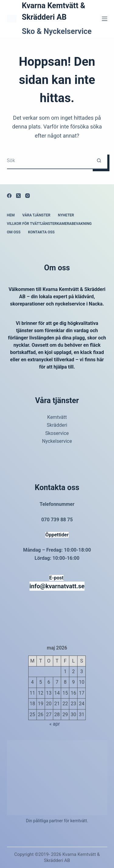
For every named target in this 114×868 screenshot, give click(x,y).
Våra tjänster (36, 215)
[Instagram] (28, 196)
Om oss (14, 232)
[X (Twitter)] (18, 196)
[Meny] (105, 19)
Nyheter (66, 215)
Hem (11, 215)
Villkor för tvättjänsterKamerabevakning (49, 224)
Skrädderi (57, 425)
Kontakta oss (41, 232)
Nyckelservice (57, 441)
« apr (55, 724)
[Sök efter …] (49, 161)
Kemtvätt (57, 417)
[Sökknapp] (99, 161)
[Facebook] (9, 196)
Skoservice (57, 433)
